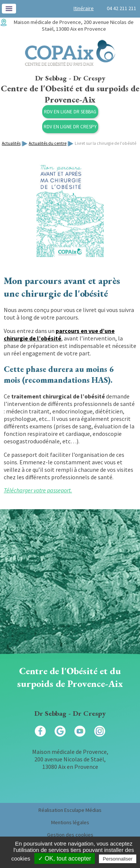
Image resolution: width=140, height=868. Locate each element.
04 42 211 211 (122, 8)
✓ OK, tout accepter (65, 858)
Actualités (11, 143)
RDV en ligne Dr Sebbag (70, 112)
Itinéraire (84, 8)
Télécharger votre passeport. (38, 490)
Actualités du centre (48, 143)
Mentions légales (70, 822)
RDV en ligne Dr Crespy (70, 127)
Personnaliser (118, 859)
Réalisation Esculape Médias (70, 810)
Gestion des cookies (70, 835)
